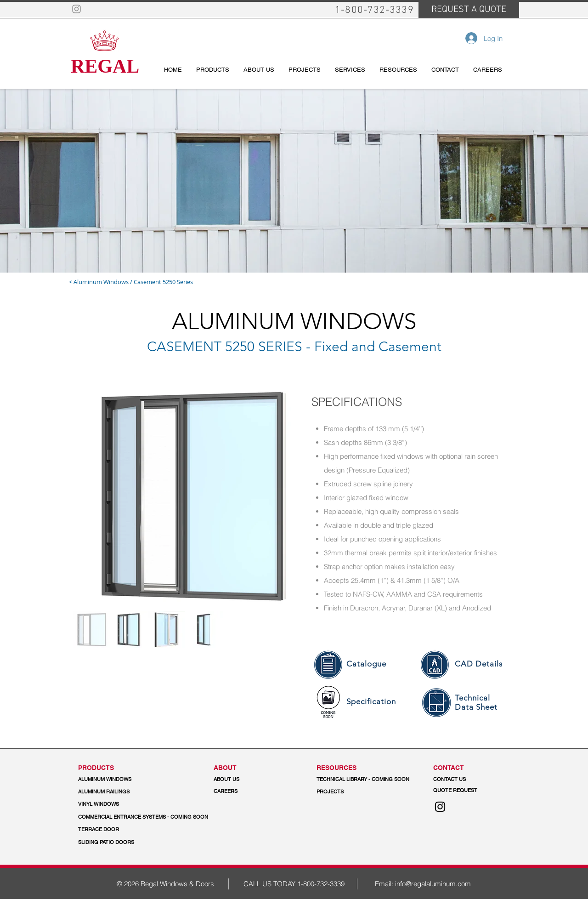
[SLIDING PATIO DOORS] (106, 843)
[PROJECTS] (330, 792)
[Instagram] (440, 807)
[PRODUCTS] (118, 768)
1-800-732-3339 (321, 884)
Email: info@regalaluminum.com (423, 884)
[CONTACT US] (473, 780)
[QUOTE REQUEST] (473, 791)
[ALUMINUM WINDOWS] (118, 780)
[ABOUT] (253, 768)
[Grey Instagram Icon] (76, 9)
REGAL (105, 66)
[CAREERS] (253, 792)
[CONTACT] (473, 768)
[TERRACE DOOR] (121, 830)
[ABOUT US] (253, 780)
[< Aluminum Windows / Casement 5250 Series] (150, 282)
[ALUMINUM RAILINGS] (118, 792)
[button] (144, 817)
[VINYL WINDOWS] (118, 804)
